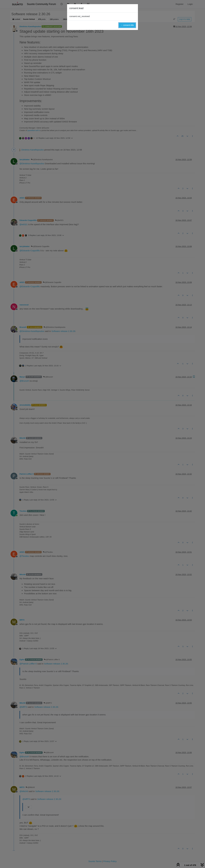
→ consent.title (127, 25)
